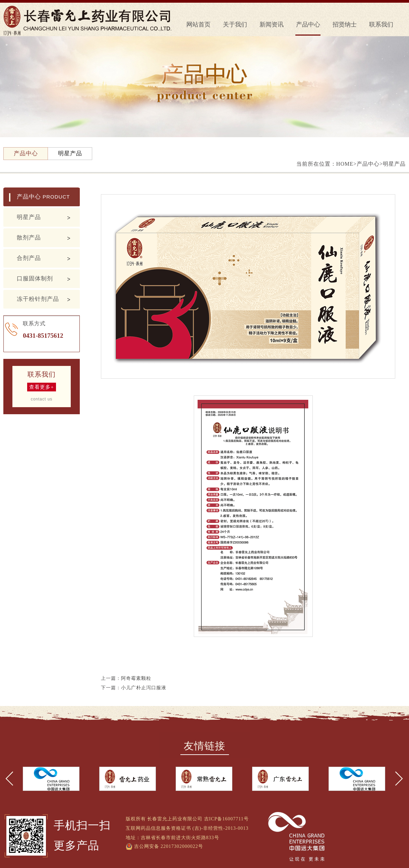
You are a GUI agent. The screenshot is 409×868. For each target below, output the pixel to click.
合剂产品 (29, 258)
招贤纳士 (345, 24)
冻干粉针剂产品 (38, 299)
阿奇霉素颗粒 (136, 678)
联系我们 (381, 24)
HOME (345, 164)
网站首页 (198, 24)
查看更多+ (41, 387)
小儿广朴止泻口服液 (144, 688)
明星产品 (29, 217)
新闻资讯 (272, 24)
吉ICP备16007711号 (226, 819)
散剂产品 (29, 238)
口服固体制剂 (35, 279)
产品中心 (308, 24)
